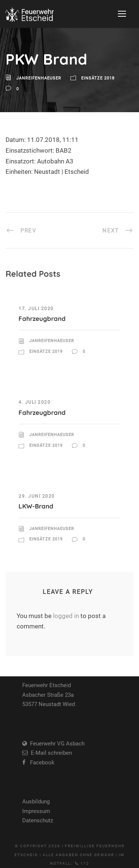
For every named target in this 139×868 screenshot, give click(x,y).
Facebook (40, 763)
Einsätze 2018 (98, 78)
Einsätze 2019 (46, 352)
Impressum (36, 811)
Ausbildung (36, 802)
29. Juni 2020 (37, 496)
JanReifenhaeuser (39, 78)
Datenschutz (38, 820)
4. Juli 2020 (34, 402)
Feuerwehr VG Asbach (56, 744)
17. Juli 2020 (36, 309)
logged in (66, 616)
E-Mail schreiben (50, 753)
